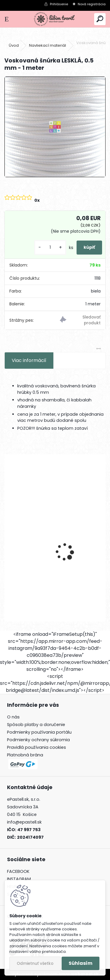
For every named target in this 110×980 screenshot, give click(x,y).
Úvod (14, 45)
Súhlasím (81, 963)
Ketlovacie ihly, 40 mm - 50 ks (43, 571)
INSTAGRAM (19, 879)
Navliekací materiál (48, 45)
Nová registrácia (92, 4)
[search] (100, 19)
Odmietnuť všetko (35, 964)
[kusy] (50, 247)
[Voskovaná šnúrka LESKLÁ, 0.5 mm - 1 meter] (55, 127)
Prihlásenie (59, 4)
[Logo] (55, 19)
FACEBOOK (18, 871)
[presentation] (8, 542)
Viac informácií (29, 360)
